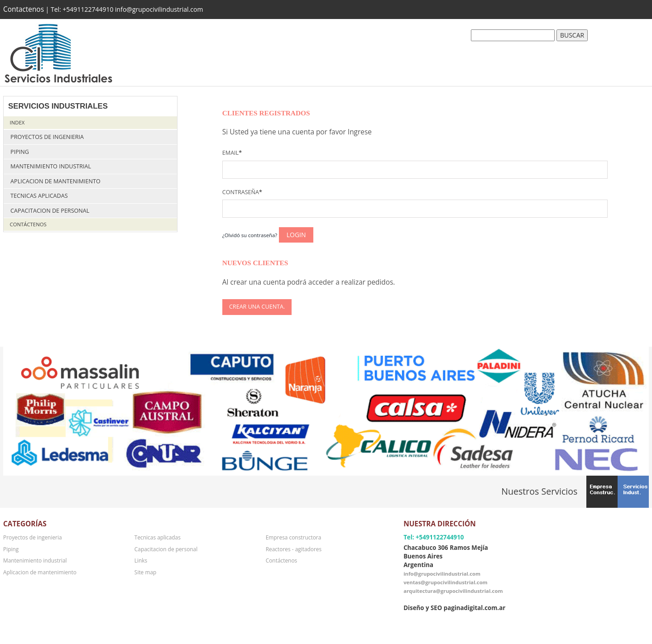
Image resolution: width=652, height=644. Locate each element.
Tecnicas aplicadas (39, 196)
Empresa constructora (294, 537)
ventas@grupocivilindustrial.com (446, 582)
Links (141, 560)
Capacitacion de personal (50, 211)
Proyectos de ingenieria (47, 137)
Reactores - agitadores (294, 549)
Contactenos (24, 9)
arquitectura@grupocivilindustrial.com (453, 591)
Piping (20, 152)
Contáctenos (28, 224)
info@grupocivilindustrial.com (442, 574)
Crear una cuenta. (257, 307)
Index (17, 122)
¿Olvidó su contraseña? (250, 235)
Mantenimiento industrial (51, 166)
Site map (145, 572)
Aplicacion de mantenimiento (55, 181)
